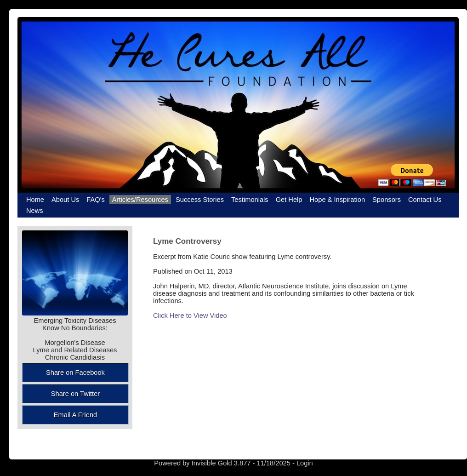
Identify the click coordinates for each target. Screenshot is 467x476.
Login (305, 463)
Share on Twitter (75, 394)
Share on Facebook (75, 373)
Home (35, 200)
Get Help (289, 200)
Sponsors (387, 200)
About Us (65, 200)
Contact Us (425, 200)
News (35, 211)
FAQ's (95, 200)
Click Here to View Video (190, 315)
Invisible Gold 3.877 (222, 463)
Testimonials (250, 200)
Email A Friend (76, 415)
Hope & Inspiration (338, 200)
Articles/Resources (140, 200)
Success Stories (200, 200)
